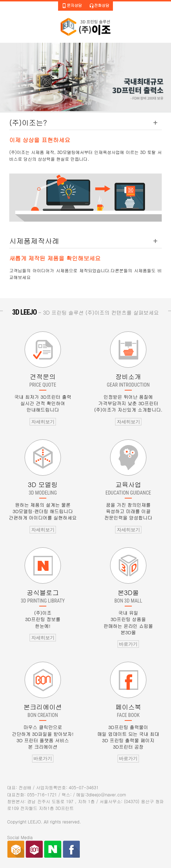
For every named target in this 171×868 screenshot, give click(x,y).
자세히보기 (43, 422)
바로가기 (128, 644)
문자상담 (72, 5)
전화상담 (99, 5)
